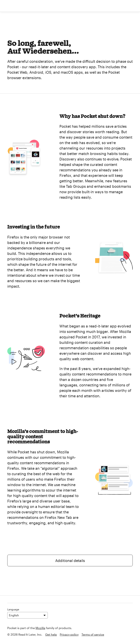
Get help (51, 634)
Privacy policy (69, 634)
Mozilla (40, 628)
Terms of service (93, 634)
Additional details (70, 560)
